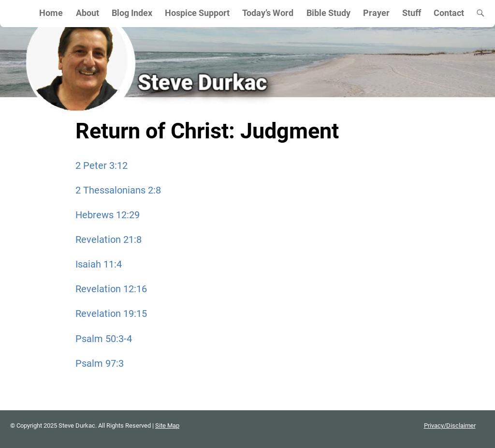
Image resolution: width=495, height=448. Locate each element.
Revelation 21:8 (109, 239)
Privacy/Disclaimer (450, 426)
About (87, 13)
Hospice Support (197, 13)
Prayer (376, 13)
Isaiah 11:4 (99, 264)
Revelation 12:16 (111, 289)
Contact (449, 13)
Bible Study (328, 13)
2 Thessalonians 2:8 (118, 190)
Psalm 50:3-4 (104, 339)
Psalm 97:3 (100, 363)
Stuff (412, 13)
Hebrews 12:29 (108, 215)
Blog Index (132, 13)
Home (51, 13)
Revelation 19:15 (111, 314)
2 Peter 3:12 (102, 165)
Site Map (167, 426)
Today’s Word (268, 13)
